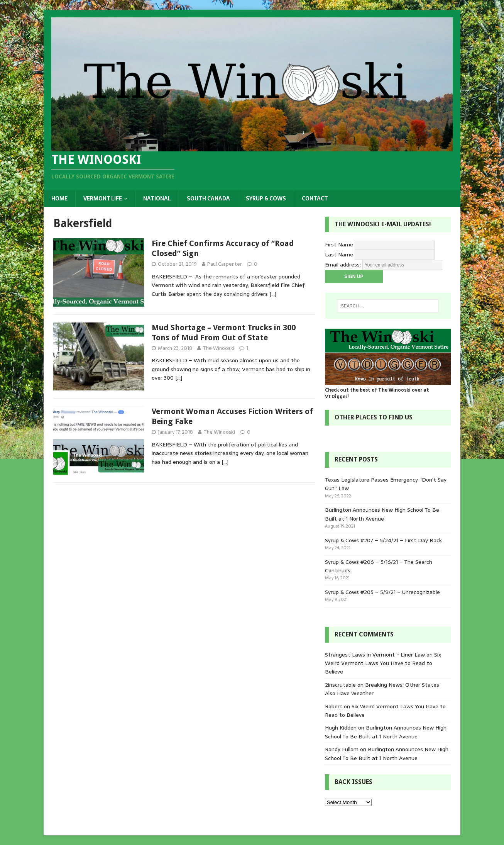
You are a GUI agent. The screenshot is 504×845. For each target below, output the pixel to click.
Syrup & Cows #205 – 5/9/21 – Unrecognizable (382, 592)
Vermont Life (103, 199)
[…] (273, 294)
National (157, 199)
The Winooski (218, 348)
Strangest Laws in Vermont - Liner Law (375, 655)
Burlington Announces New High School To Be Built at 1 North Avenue (382, 514)
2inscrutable (340, 685)
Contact (315, 199)
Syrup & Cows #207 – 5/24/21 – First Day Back (383, 540)
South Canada (208, 199)
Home (59, 199)
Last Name (339, 255)
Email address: (344, 265)
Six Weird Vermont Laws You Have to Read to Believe (383, 663)
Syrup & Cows (266, 199)
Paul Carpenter (225, 264)
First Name (339, 244)
